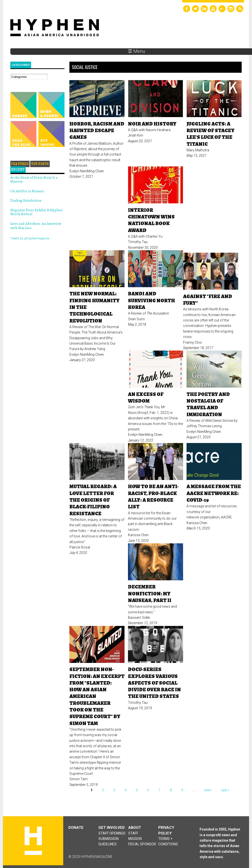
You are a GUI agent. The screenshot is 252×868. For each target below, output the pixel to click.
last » (225, 790)
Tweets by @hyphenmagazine (30, 238)
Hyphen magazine (33, 841)
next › (208, 790)
